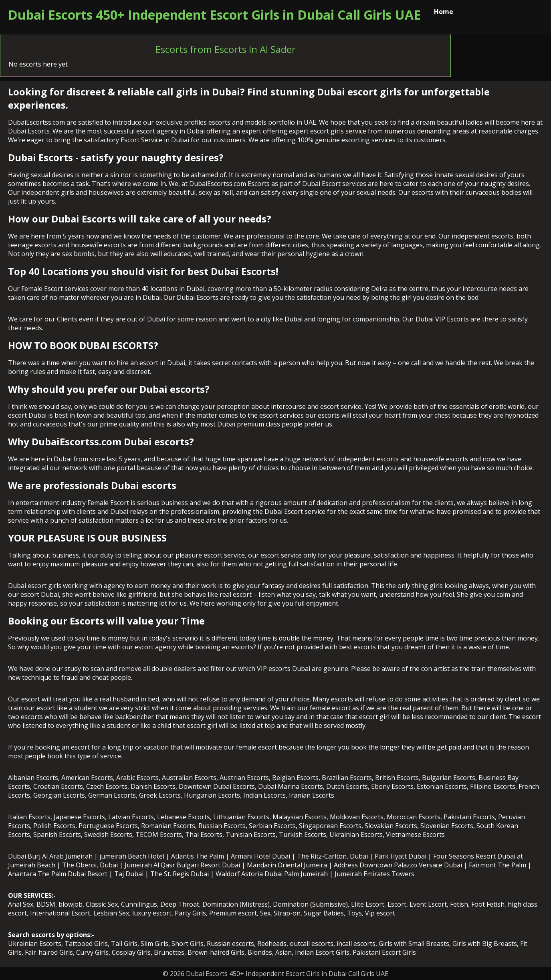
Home (444, 12)
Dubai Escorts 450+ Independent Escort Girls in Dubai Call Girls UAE (214, 15)
